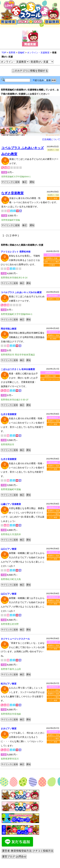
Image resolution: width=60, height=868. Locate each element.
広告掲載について (51, 139)
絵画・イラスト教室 (52, 262)
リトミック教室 (53, 514)
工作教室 (52, 265)
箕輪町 (21, 53)
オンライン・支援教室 (38, 53)
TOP (4, 53)
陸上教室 (53, 339)
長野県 (12, 53)
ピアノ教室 (53, 198)
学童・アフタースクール (50, 379)
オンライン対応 (53, 690)
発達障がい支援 (52, 258)
